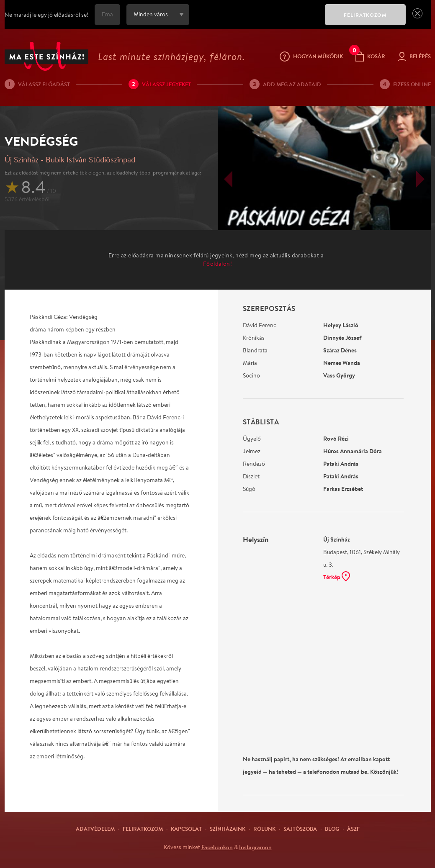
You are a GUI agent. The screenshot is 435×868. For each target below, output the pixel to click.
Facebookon (217, 847)
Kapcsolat (186, 829)
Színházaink (228, 829)
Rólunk (264, 829)
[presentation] (255, 21)
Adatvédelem (95, 829)
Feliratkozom (143, 829)
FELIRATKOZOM (365, 15)
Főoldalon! (217, 264)
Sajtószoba (300, 829)
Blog (332, 829)
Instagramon (255, 847)
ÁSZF (353, 829)
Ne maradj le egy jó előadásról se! (46, 15)
